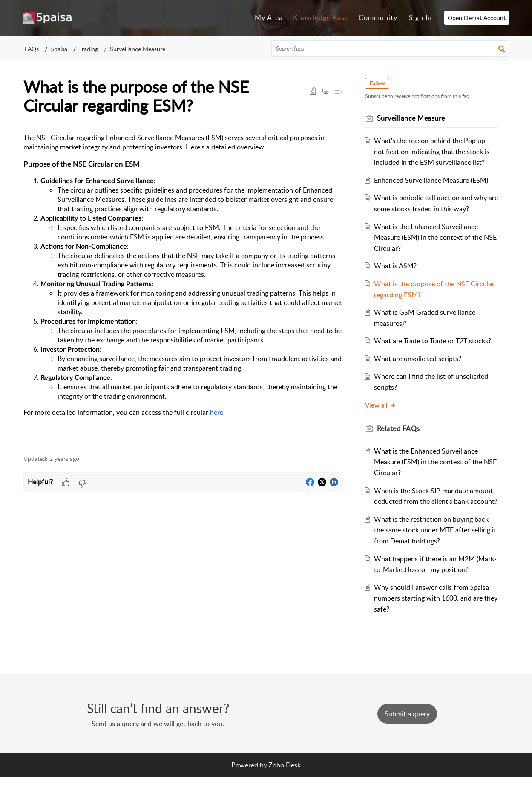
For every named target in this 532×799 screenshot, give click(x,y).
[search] (390, 49)
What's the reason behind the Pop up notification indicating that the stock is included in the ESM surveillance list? (436, 151)
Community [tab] (378, 17)
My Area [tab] (269, 17)
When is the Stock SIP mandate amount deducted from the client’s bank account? (430, 512)
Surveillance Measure (138, 49)
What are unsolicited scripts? (422, 369)
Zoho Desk (285, 787)
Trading (89, 49)
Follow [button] (382, 83)
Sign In (420, 17)
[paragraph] (183, 289)
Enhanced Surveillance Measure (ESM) (436, 180)
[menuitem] (420, 18)
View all (386, 416)
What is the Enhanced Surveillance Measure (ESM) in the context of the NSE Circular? (433, 237)
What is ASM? (400, 266)
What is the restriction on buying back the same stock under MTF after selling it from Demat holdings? (436, 552)
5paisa (59, 49)
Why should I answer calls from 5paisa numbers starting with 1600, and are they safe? (436, 620)
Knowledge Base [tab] (321, 17)
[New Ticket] (407, 736)
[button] (502, 49)
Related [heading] (404, 440)
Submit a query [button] (407, 736)
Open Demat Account (477, 18)
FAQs (32, 49)
